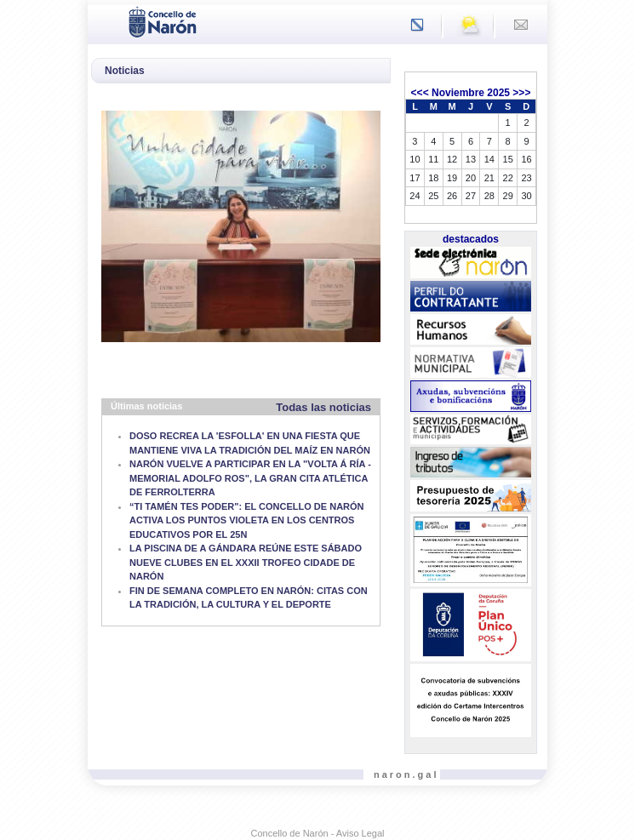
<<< (420, 93)
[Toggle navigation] (106, 20)
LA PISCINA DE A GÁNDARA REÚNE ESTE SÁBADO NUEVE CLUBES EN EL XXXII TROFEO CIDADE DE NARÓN (246, 562)
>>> (521, 93)
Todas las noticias (323, 407)
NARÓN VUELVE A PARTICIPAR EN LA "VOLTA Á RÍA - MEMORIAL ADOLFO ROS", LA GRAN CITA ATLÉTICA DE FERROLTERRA (250, 478)
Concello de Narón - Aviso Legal (318, 833)
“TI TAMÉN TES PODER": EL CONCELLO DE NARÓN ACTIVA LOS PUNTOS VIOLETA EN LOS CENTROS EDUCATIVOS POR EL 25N (247, 520)
